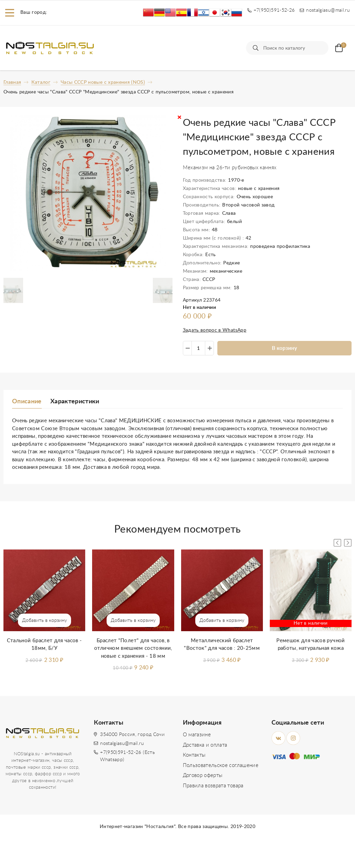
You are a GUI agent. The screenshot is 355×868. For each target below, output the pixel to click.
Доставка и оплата (205, 745)
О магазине (197, 735)
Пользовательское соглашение (221, 765)
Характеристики (75, 402)
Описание (27, 402)
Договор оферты (203, 775)
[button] (348, 543)
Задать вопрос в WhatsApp (215, 330)
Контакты (194, 755)
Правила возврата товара (213, 786)
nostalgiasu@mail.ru (122, 744)
